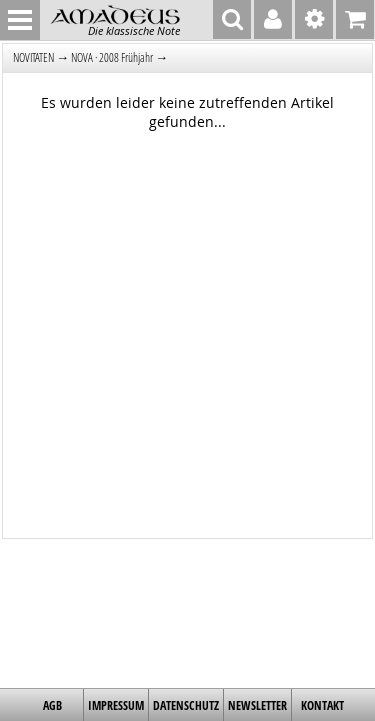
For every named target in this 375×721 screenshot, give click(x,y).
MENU (20, 20)
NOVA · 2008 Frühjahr (112, 57)
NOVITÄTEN (33, 57)
